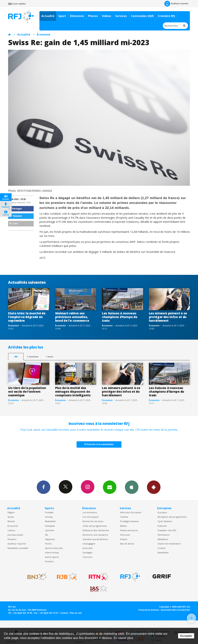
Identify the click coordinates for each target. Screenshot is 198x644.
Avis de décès (127, 544)
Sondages (87, 552)
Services (121, 16)
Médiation (163, 539)
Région (11, 512)
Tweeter (16, 216)
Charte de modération (169, 544)
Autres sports (52, 557)
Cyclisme (50, 530)
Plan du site (76, 613)
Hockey (49, 517)
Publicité (162, 526)
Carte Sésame (165, 521)
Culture (11, 530)
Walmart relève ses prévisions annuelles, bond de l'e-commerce (72, 317)
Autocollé (87, 548)
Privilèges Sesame (129, 521)
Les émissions (90, 512)
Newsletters (110, 487)
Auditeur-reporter (176, 4)
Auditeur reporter (17, 544)
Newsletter (163, 552)
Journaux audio (15, 535)
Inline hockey (52, 552)
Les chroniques (90, 517)
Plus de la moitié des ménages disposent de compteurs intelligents (73, 392)
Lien (14, 223)
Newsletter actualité (18, 548)
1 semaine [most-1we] (33, 357)
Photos (93, 16)
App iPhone (132, 487)
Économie (44, 34)
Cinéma (124, 517)
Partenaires (164, 535)
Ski (47, 535)
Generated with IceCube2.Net (175, 610)
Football (49, 512)
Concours (87, 557)
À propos (162, 512)
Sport (62, 16)
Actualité (48, 16)
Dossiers (12, 539)
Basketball (50, 521)
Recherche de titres (93, 521)
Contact (162, 548)
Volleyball (50, 526)
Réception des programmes (172, 517)
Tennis (48, 544)
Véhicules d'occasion (131, 512)
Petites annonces (129, 530)
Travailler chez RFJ (167, 530)
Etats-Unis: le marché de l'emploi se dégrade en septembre (27, 317)
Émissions (77, 16)
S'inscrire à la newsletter (99, 444)
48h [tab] (16, 357)
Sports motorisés (54, 548)
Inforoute (125, 535)
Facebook (44, 487)
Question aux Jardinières (95, 539)
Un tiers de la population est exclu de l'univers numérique (27, 392)
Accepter (186, 636)
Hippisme (50, 539)
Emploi (124, 539)
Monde (11, 521)
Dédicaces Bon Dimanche (96, 530)
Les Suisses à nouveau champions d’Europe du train (119, 317)
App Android (154, 487)
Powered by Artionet (149, 610)
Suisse (11, 517)
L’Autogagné (89, 544)
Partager (16, 209)
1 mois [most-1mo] (50, 357)
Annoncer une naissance (95, 535)
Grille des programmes (95, 526)
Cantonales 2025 (142, 16)
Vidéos (107, 16)
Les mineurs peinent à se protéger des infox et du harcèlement (168, 317)
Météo (123, 526)
